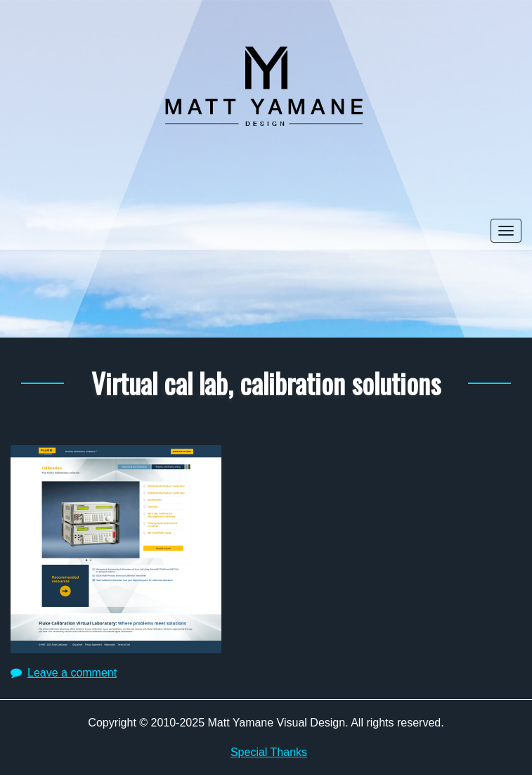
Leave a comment (72, 673)
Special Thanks (269, 752)
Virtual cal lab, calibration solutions (266, 383)
